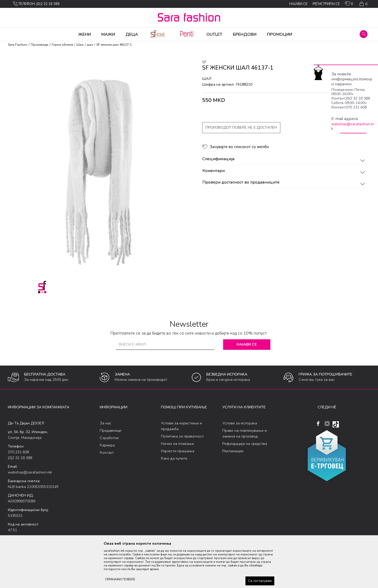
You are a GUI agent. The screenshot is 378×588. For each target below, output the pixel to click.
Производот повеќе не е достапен (241, 128)
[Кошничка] (363, 4)
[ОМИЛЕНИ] (349, 5)
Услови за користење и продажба (181, 426)
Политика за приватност (182, 436)
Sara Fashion (18, 45)
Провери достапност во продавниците (284, 183)
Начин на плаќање (177, 444)
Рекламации (233, 451)
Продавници (111, 431)
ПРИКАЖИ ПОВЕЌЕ (120, 579)
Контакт (107, 453)
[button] (364, 34)
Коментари (284, 171)
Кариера (107, 445)
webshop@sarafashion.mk (353, 126)
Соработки (109, 438)
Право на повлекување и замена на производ (245, 433)
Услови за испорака (240, 423)
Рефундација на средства (245, 444)
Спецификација (284, 159)
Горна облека (62, 45)
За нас (106, 423)
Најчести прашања (178, 451)
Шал (80, 45)
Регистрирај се (326, 4)
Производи (40, 45)
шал (90, 45)
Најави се (247, 344)
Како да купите (174, 458)
